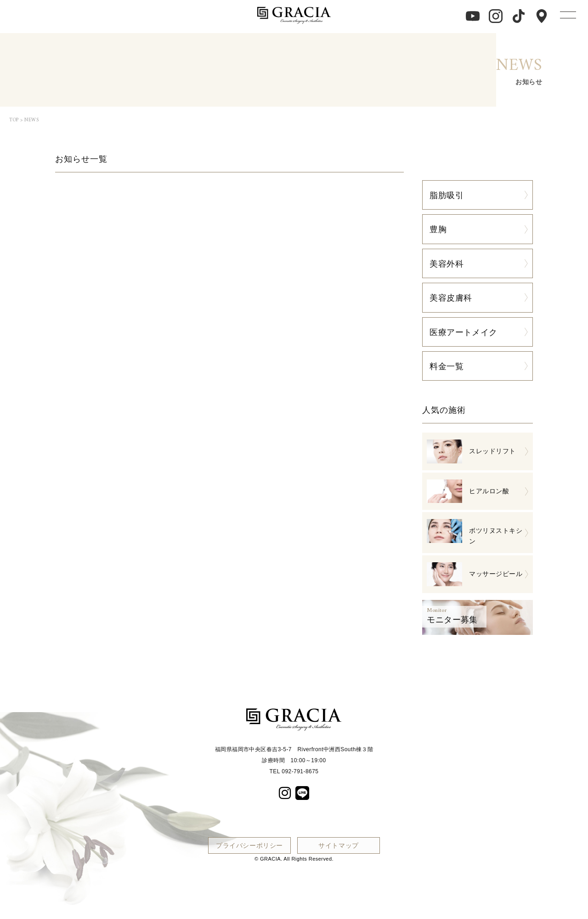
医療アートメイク (464, 332)
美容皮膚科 (451, 297)
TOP (14, 120)
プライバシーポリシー (249, 845)
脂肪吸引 (447, 195)
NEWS (31, 120)
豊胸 (438, 229)
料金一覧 (447, 366)
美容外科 (447, 263)
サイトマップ (339, 845)
